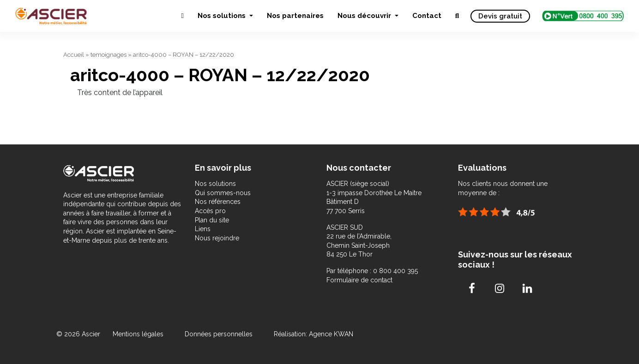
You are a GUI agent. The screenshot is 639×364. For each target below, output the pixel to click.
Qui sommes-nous (223, 193)
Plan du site (212, 220)
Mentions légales (139, 334)
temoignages (109, 55)
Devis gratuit (500, 16)
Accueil (74, 55)
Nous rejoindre (217, 238)
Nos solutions (223, 16)
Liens (203, 229)
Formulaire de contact (359, 280)
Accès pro (210, 211)
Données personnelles (219, 334)
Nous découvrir (365, 16)
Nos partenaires (295, 16)
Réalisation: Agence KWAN (313, 334)
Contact (427, 16)
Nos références (218, 202)
